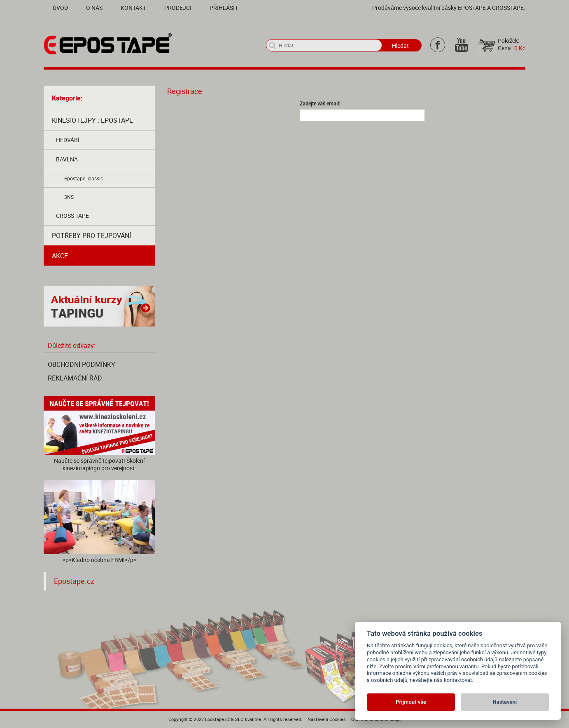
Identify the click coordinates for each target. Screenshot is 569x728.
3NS (69, 197)
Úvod (60, 8)
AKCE (60, 256)
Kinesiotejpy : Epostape (92, 120)
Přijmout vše (411, 702)
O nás (94, 8)
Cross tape (72, 216)
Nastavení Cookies (327, 719)
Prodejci (178, 8)
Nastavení (505, 702)
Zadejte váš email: (320, 103)
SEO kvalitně (248, 719)
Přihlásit (224, 8)
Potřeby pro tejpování (91, 236)
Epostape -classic (84, 178)
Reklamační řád (75, 378)
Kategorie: (67, 98)
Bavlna (67, 159)
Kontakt (133, 8)
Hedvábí (68, 140)
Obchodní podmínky (82, 364)
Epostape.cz (74, 581)
